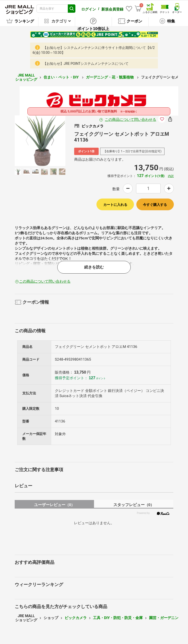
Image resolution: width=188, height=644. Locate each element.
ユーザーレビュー (54, 505)
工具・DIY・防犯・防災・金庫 (118, 618)
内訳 (171, 176)
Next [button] (50, 141)
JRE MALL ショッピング (26, 77)
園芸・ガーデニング (166, 618)
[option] (40, 141)
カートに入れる (115, 205)
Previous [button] (30, 141)
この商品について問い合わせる (130, 120)
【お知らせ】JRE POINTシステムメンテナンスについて (86, 64)
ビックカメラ (76, 618)
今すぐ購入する (155, 205)
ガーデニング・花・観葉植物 (110, 77)
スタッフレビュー (134, 505)
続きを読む (94, 267)
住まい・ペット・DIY (62, 77)
